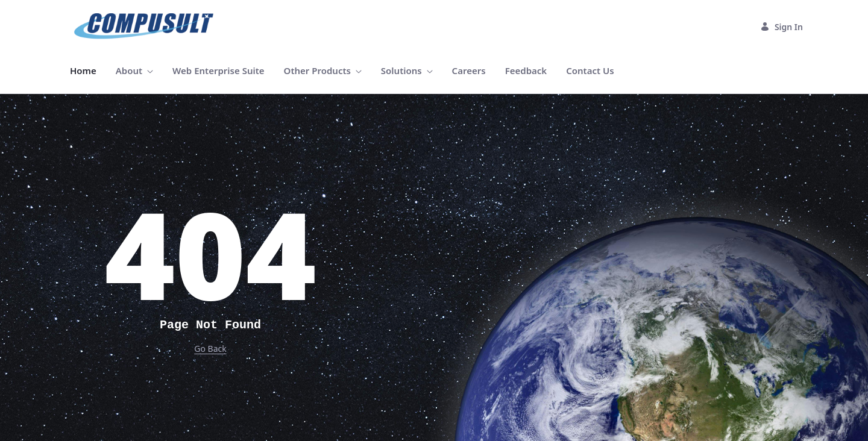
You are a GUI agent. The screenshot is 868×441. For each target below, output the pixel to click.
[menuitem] (83, 71)
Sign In (782, 27)
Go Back (210, 349)
